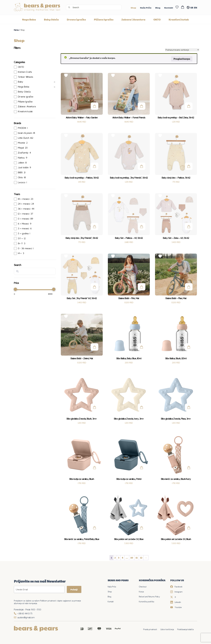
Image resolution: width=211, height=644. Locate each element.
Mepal (21, 148)
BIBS (20, 172)
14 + (20, 253)
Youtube (176, 607)
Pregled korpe (182, 59)
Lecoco (22, 182)
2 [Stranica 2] (115, 558)
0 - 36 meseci (25, 248)
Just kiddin (23, 167)
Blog (158, 8)
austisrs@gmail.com (24, 617)
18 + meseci (24, 199)
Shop (133, 8)
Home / (17, 30)
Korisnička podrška (146, 602)
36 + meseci (24, 209)
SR (192, 8)
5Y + (20, 238)
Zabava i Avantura (133, 19)
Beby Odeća (51, 19)
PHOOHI (22, 128)
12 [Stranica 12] (141, 558)
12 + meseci (24, 214)
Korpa (141, 592)
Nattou (21, 158)
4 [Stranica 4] (122, 558)
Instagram (176, 592)
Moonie (22, 143)
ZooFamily (23, 153)
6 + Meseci (23, 224)
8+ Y (20, 243)
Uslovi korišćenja (167, 629)
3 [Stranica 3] (119, 558)
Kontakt (169, 8)
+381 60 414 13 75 (23, 613)
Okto (20, 177)
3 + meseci (24, 228)
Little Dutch (24, 138)
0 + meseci (24, 219)
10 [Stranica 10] (132, 558)
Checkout (143, 587)
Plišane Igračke (104, 19)
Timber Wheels (25, 77)
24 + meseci (24, 204)
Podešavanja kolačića (185, 629)
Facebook (176, 587)
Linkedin (176, 602)
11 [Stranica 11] (137, 558)
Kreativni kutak (179, 19)
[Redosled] (182, 50)
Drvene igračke (76, 19)
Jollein (21, 163)
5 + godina (23, 233)
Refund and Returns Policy (149, 597)
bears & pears (25, 133)
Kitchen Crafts (25, 72)
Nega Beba (29, 19)
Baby (21, 82)
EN (196, 8)
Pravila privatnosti (150, 629)
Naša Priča (146, 8)
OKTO (157, 19)
